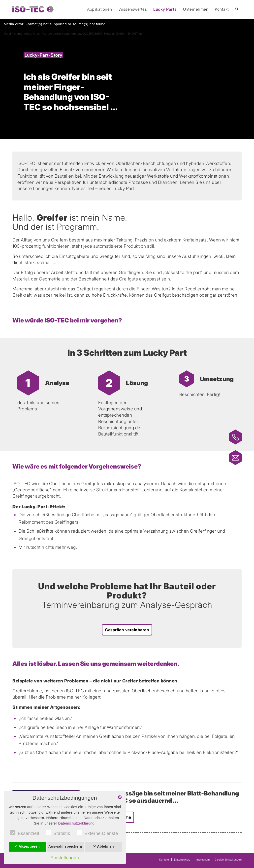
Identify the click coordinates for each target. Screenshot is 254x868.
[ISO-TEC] (33, 9)
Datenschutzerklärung (76, 823)
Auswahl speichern (65, 846)
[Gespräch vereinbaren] (127, 630)
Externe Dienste (97, 833)
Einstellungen (65, 858)
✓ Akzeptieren (27, 846)
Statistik (58, 833)
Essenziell (25, 833)
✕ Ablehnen (103, 846)
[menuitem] (100, 9)
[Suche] (237, 9)
